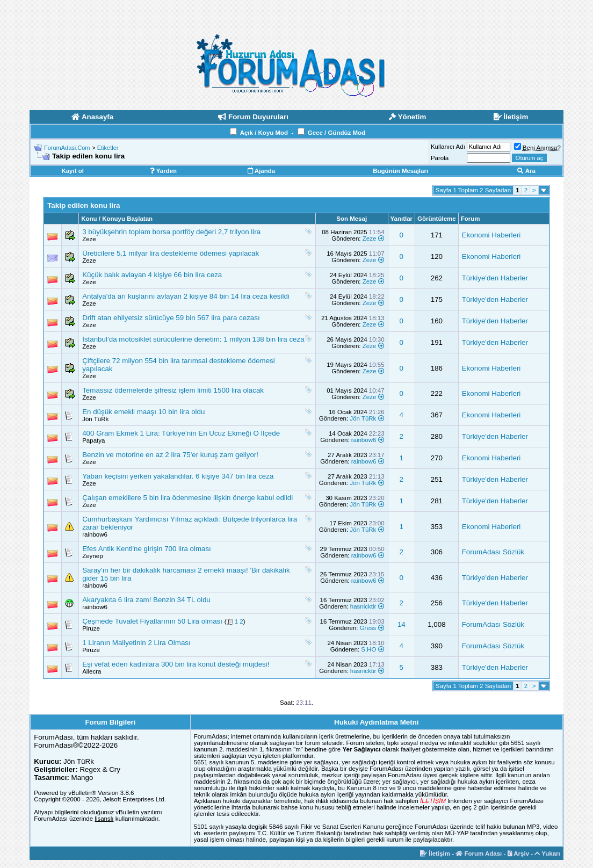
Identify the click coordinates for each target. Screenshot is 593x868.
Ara (526, 171)
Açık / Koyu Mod (264, 133)
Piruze (91, 628)
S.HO (368, 649)
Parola (440, 158)
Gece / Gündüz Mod (337, 133)
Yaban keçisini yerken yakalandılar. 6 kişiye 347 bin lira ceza (178, 476)
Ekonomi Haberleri (491, 235)
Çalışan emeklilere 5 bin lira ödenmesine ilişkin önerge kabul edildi (187, 498)
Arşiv (519, 853)
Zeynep (92, 556)
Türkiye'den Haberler (495, 278)
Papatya (93, 440)
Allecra (92, 671)
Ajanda (261, 171)
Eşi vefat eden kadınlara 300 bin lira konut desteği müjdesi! (176, 664)
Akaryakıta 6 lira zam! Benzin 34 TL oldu (146, 600)
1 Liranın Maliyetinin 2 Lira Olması (136, 643)
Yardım (163, 171)
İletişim (435, 853)
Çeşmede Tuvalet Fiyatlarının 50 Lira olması (152, 621)
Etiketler (108, 148)
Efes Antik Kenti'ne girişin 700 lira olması (147, 549)
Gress (368, 628)
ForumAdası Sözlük (493, 552)
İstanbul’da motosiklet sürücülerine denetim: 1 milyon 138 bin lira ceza (193, 339)
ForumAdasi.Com (67, 148)
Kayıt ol (73, 171)
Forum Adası (479, 853)
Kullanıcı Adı (448, 147)
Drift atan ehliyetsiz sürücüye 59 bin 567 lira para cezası (171, 318)
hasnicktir (363, 606)
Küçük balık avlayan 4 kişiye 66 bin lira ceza (152, 275)
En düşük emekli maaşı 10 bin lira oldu (143, 412)
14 (402, 624)
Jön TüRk (95, 419)
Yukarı (547, 853)
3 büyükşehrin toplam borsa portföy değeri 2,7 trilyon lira (171, 232)
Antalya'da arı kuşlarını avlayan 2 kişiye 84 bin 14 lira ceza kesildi (186, 296)
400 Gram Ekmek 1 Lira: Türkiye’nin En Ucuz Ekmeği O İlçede (181, 433)
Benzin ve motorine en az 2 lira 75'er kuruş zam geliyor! (170, 455)
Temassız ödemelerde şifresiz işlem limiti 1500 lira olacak (173, 390)
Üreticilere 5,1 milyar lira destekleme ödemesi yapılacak (171, 253)
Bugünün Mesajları (400, 171)
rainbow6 (364, 440)
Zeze (89, 239)
